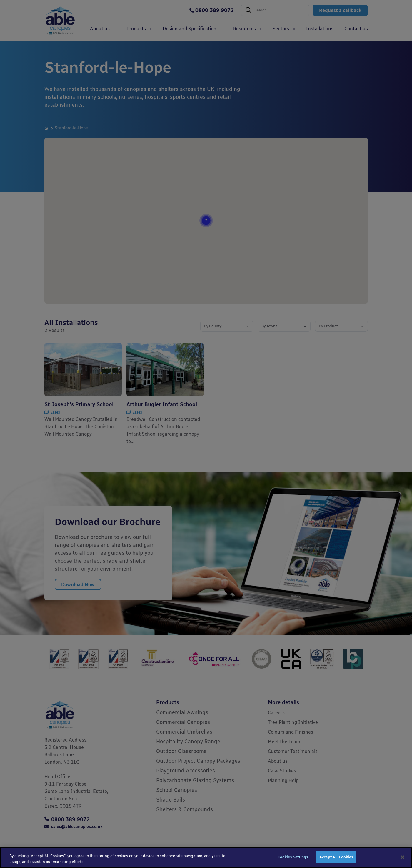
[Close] (403, 861)
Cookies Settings (293, 861)
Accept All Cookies (336, 861)
